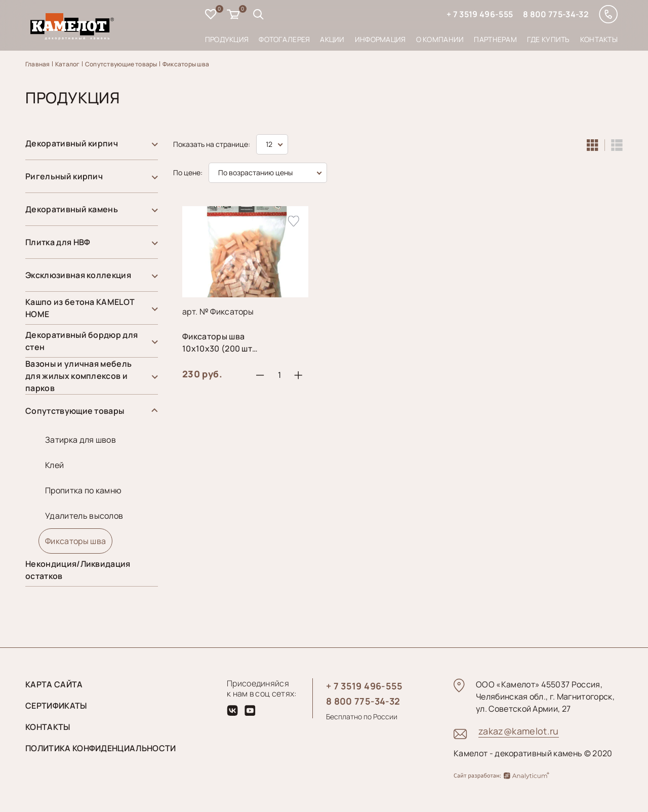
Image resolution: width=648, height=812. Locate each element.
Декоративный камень (72, 209)
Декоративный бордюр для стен (82, 341)
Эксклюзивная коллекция (78, 275)
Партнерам (495, 39)
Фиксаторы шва (186, 64)
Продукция (227, 39)
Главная (38, 64)
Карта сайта (54, 684)
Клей (54, 465)
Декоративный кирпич (72, 143)
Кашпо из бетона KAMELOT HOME (80, 308)
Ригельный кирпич (64, 176)
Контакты (599, 39)
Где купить (549, 39)
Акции (332, 39)
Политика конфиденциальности (101, 748)
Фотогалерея (284, 39)
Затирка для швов (80, 440)
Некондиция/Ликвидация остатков (78, 570)
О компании (440, 39)
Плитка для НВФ (58, 242)
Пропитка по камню (83, 490)
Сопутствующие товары (121, 64)
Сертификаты (56, 706)
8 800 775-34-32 (556, 14)
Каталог (68, 64)
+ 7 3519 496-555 (480, 14)
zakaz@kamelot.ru (519, 731)
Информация (380, 39)
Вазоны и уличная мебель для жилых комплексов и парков (78, 376)
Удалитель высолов (84, 516)
